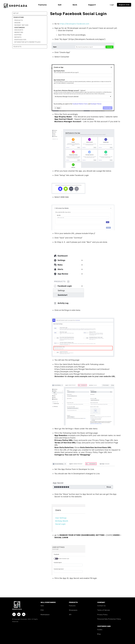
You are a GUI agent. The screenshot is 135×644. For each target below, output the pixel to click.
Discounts (19, 30)
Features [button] (43, 5)
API (70, 615)
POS (42, 610)
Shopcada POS (20, 40)
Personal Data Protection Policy (109, 619)
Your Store (19, 17)
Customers (20, 28)
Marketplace (45, 615)
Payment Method (21, 25)
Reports (18, 37)
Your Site (17, 47)
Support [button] (92, 5)
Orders (17, 23)
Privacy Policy (102, 615)
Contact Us (101, 606)
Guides (100, 630)
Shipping (18, 35)
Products (19, 20)
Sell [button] (60, 5)
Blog (99, 634)
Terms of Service (104, 610)
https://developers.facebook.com (74, 24)
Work (75, 5)
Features (72, 606)
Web (42, 606)
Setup (16, 13)
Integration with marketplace (27, 42)
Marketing (19, 32)
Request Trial (124, 5)
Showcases (73, 610)
